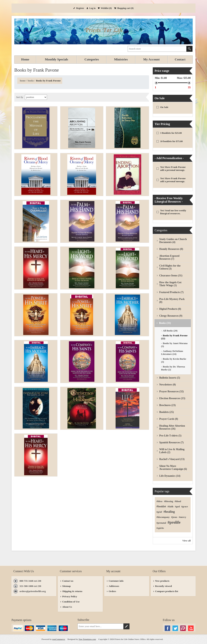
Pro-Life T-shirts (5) (170, 436)
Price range (162, 71)
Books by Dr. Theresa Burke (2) (173, 368)
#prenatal (161, 523)
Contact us (68, 581)
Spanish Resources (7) (171, 442)
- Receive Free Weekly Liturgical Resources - (169, 200)
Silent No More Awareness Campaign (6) (173, 468)
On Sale (160, 98)
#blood (178, 501)
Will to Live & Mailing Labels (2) (172, 451)
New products (162, 581)
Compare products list (167, 591)
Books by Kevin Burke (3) (174, 360)
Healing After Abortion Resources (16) (172, 427)
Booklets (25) (166, 412)
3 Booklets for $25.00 (171, 133)
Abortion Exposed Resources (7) (169, 257)
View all (186, 541)
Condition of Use (71, 602)
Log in (92, 8)
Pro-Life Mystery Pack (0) (172, 301)
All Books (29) (170, 331)
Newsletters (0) (168, 385)
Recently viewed (164, 586)
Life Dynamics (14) (170, 476)
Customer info (116, 581)
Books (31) (165, 323)
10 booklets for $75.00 (171, 141)
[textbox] (157, 49)
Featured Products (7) (171, 292)
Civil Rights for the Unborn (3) (170, 267)
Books (31, 81)
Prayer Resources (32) (172, 391)
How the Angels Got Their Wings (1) (170, 284)
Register (80, 8)
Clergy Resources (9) (171, 316)
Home (23, 81)
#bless (159, 501)
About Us (67, 607)
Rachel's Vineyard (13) (172, 459)
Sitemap (67, 586)
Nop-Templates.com (87, 639)
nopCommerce (59, 639)
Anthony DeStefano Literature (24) (172, 353)
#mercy (182, 517)
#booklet (161, 506)
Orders (112, 591)
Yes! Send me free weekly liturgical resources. (173, 212)
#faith (170, 507)
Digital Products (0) (170, 309)
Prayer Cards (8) (169, 419)
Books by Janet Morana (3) (174, 345)
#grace (185, 507)
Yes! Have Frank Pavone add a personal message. (173, 169)
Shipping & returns (72, 591)
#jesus (174, 517)
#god (177, 507)
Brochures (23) (168, 405)
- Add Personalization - (169, 158)
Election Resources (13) (172, 398)
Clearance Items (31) (171, 276)
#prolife (174, 522)
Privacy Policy (70, 596)
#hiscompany (163, 517)
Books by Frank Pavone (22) (174, 337)
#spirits (160, 528)
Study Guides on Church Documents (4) (173, 241)
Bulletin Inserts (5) (170, 378)
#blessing (168, 501)
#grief (159, 512)
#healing (169, 512)
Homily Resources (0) (171, 249)
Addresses (114, 586)
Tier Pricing (162, 124)
